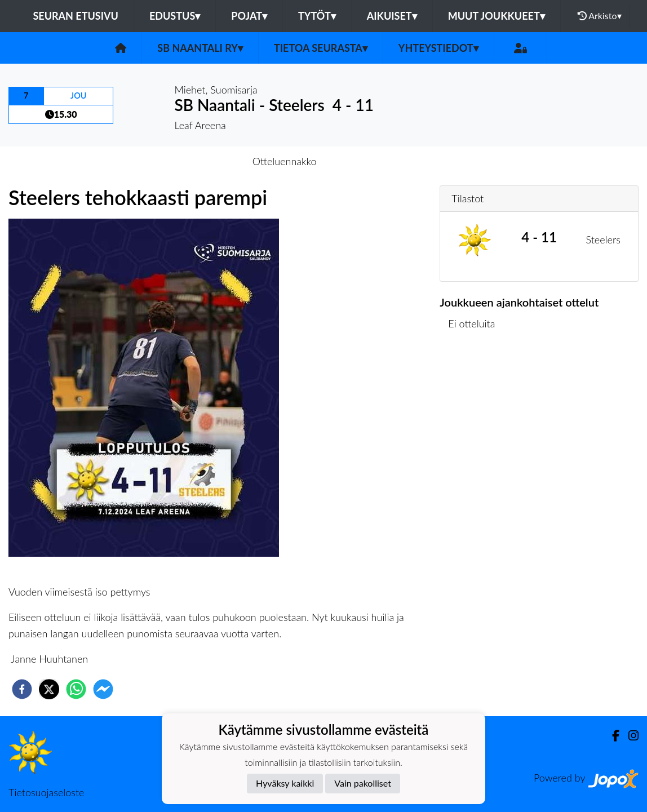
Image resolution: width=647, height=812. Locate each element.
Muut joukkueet (497, 16)
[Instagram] (629, 736)
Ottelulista (476, 380)
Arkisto (600, 16)
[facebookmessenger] (103, 689)
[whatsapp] (76, 689)
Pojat (249, 16)
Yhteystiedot (438, 48)
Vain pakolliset (363, 783)
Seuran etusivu (76, 16)
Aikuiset (392, 16)
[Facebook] (611, 736)
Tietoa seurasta (321, 48)
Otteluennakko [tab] (285, 161)
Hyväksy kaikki (285, 783)
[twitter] (49, 689)
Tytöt (317, 16)
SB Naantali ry (200, 48)
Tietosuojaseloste (46, 792)
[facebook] (22, 689)
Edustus (175, 16)
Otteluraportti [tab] (365, 161)
